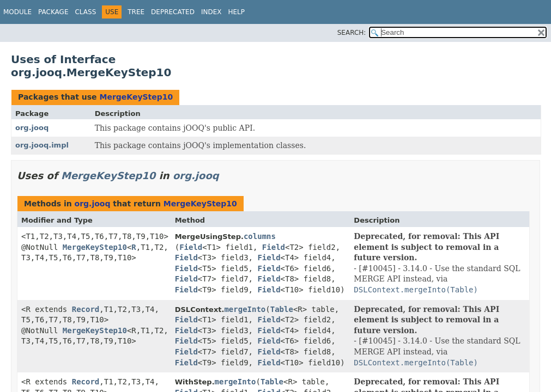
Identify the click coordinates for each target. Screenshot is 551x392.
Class (85, 12)
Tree (136, 12)
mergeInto (245, 309)
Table (282, 309)
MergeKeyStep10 (136, 97)
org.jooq (32, 128)
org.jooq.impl (42, 145)
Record (86, 309)
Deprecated (173, 12)
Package (53, 12)
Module (17, 12)
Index (211, 12)
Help (236, 12)
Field (191, 247)
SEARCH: (352, 33)
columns (260, 236)
